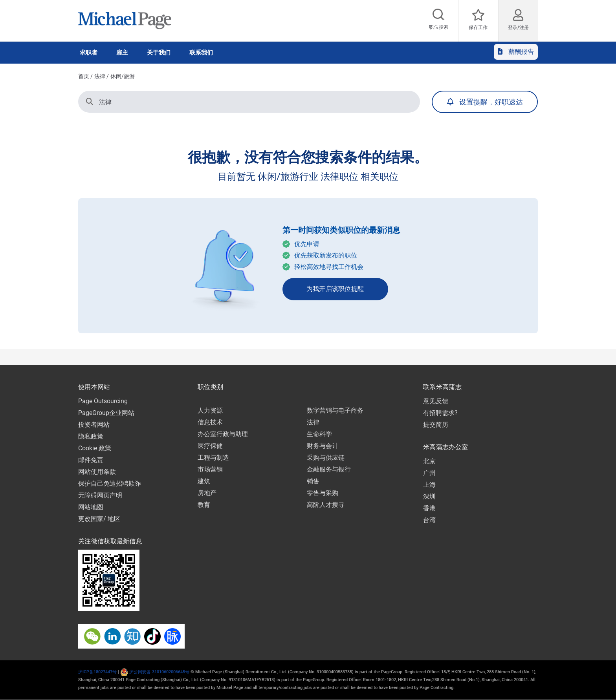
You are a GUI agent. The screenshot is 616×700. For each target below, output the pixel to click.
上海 (429, 485)
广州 (429, 473)
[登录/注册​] (518, 18)
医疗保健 (210, 446)
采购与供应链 (326, 458)
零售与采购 (323, 493)
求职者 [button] (89, 53)
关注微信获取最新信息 (110, 541)
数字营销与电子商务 (335, 410)
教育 (204, 505)
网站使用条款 (97, 472)
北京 (429, 461)
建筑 (204, 481)
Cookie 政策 (95, 448)
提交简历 (436, 425)
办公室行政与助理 (223, 434)
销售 (313, 481)
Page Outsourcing (103, 401)
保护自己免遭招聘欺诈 (110, 483)
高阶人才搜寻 (326, 505)
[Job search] (439, 21)
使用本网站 (94, 387)
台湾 (429, 520)
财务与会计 (323, 446)
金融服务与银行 (329, 469)
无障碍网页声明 (100, 495)
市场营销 (210, 469)
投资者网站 (94, 425)
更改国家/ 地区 (99, 519)
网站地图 (91, 507)
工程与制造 (213, 458)
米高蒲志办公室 (445, 447)
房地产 (207, 493)
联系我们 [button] (201, 53)
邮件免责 (91, 460)
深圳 (429, 496)
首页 (84, 76)
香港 (429, 508)
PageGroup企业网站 (106, 413)
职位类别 (210, 387)
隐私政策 (91, 436)
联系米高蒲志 (442, 387)
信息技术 (210, 422)
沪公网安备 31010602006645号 (155, 672)
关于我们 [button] (159, 53)
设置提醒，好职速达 (491, 102)
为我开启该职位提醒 (335, 289)
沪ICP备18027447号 (97, 672)
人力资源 (210, 410)
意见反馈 (436, 401)
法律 (100, 76)
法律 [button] (99, 101)
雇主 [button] (122, 53)
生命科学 (319, 434)
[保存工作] (478, 21)
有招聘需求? (440, 413)
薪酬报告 (516, 52)
